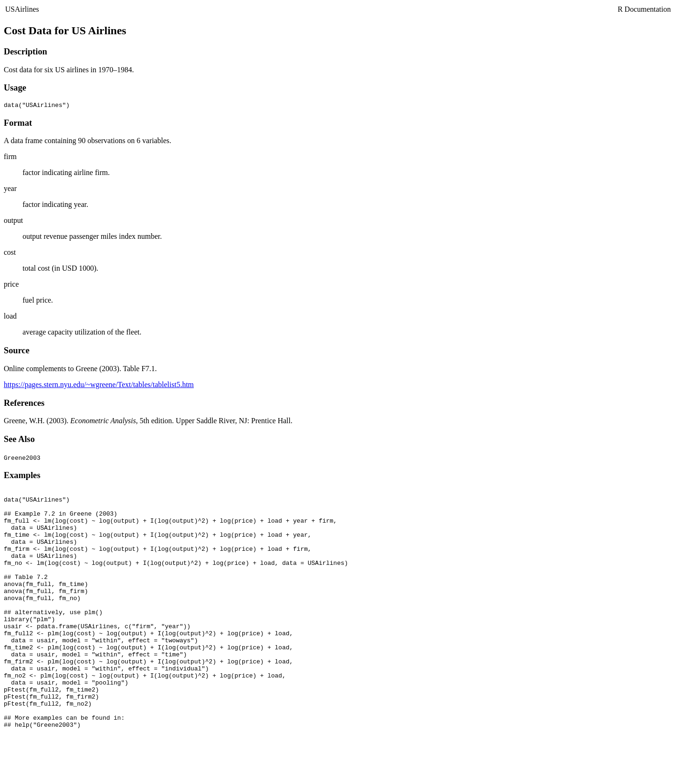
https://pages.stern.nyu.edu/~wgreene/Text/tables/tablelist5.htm (99, 386)
